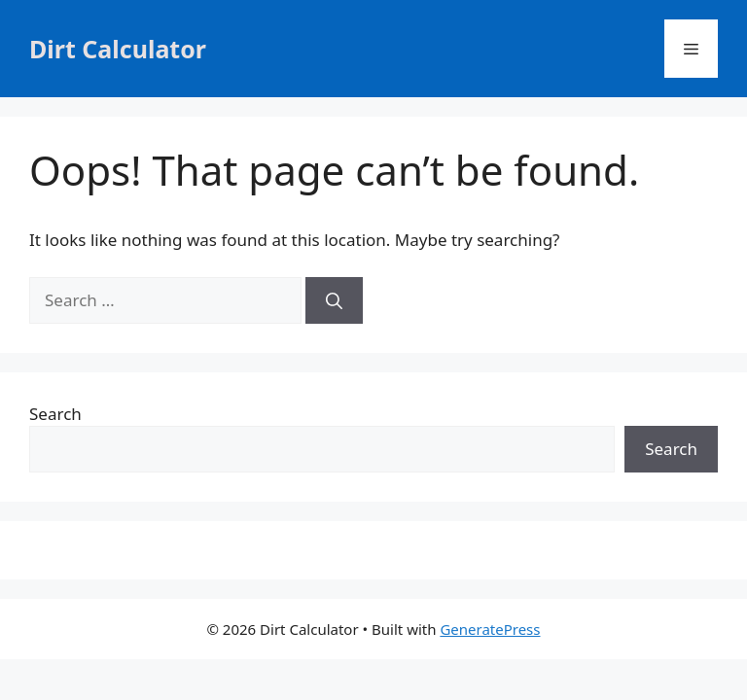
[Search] (334, 300)
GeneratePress (490, 629)
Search (55, 414)
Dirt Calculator (118, 49)
